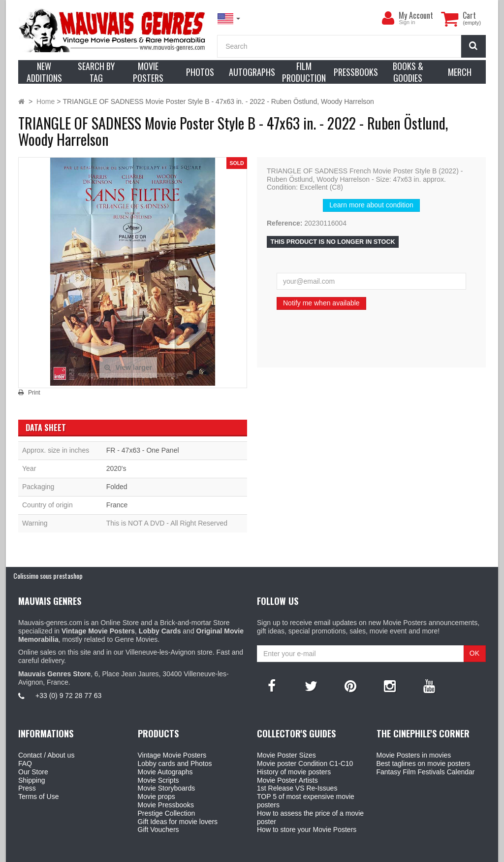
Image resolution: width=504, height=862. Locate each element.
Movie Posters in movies (414, 755)
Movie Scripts (158, 780)
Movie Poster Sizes (286, 755)
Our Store (33, 772)
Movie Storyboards (167, 788)
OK (474, 653)
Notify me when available (321, 303)
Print (34, 393)
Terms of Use (38, 796)
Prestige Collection (167, 813)
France (117, 505)
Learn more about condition (371, 205)
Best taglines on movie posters (424, 763)
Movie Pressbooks (166, 805)
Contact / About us (46, 755)
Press (27, 788)
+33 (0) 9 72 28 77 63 (68, 696)
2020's (116, 468)
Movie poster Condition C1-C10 (305, 763)
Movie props (157, 796)
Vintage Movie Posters (172, 755)
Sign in (407, 22)
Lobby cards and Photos (175, 763)
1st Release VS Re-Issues (297, 788)
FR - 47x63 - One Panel (143, 450)
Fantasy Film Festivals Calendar (426, 772)
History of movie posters (294, 772)
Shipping (32, 780)
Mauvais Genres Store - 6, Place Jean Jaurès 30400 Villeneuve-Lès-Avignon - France (275, 853)
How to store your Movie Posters (307, 829)
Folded (117, 487)
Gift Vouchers (158, 829)
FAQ (25, 763)
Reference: (284, 223)
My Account (416, 15)
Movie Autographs (165, 772)
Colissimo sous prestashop (48, 576)
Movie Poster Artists (287, 780)
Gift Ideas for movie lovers (178, 822)
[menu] (388, 18)
